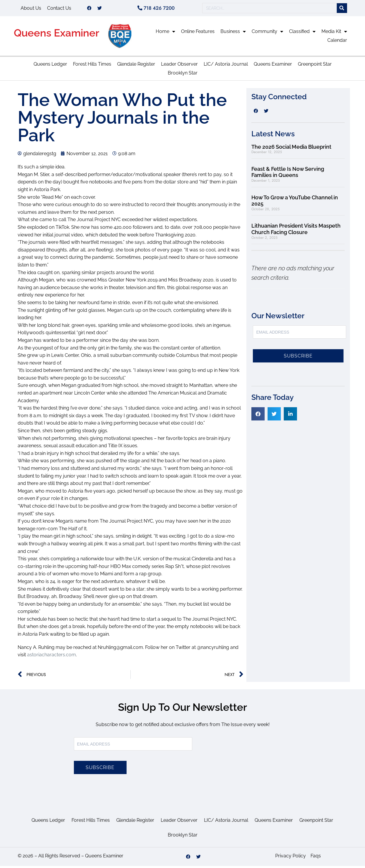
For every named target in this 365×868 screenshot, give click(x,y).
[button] (258, 416)
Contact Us (59, 9)
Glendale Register (136, 66)
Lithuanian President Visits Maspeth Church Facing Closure (296, 231)
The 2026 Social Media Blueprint (291, 149)
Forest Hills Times (92, 66)
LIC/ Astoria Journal (226, 66)
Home (165, 34)
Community (267, 34)
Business (233, 34)
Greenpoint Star (315, 66)
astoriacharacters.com (52, 657)
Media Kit (334, 34)
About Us (31, 9)
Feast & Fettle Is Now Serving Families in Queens (288, 174)
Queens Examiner (57, 35)
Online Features (198, 33)
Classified (302, 34)
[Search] (342, 9)
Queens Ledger (50, 66)
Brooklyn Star (183, 75)
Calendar (337, 42)
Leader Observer (179, 66)
